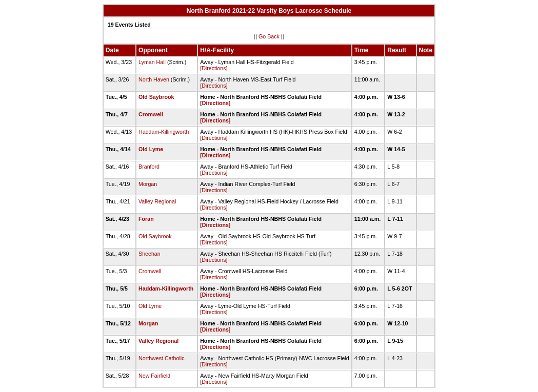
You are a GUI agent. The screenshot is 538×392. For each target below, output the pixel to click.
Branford (149, 167)
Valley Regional (157, 201)
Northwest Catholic (161, 358)
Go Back (269, 36)
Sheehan (150, 254)
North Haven (154, 79)
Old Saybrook (156, 97)
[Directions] (214, 68)
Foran (146, 219)
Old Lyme (151, 149)
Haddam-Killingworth (164, 132)
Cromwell (151, 114)
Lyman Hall (152, 62)
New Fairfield (154, 376)
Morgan (148, 184)
